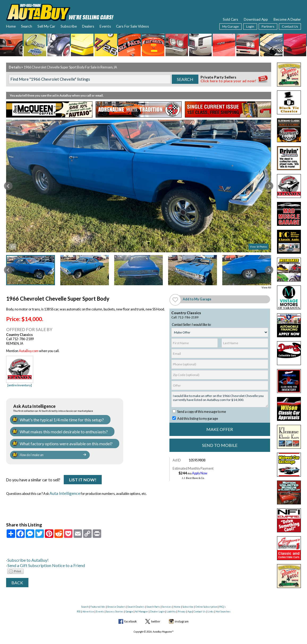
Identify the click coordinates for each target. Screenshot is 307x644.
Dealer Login (157, 604)
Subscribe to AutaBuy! (23, 554)
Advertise (88, 604)
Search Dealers (136, 600)
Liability (171, 604)
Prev (8, 186)
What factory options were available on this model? (56, 441)
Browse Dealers (117, 600)
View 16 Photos (259, 247)
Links (211, 604)
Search (27, 26)
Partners (268, 26)
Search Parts (153, 600)
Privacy (182, 604)
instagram (182, 614)
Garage (129, 604)
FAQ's (222, 600)
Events (105, 26)
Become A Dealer (287, 19)
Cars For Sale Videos (133, 26)
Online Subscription (206, 600)
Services (167, 600)
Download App (256, 19)
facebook (131, 614)
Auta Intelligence (62, 489)
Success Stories (115, 604)
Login (250, 26)
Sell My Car (46, 26)
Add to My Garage (197, 299)
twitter (156, 614)
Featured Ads (98, 600)
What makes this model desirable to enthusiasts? (55, 430)
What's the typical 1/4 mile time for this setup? (53, 419)
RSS (79, 604)
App (190, 604)
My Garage (231, 26)
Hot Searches (223, 604)
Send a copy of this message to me (199, 412)
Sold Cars (231, 19)
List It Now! (83, 476)
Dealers (88, 26)
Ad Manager (142, 604)
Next (269, 186)
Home (11, 26)
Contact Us (290, 26)
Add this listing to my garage (195, 419)
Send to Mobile (220, 445)
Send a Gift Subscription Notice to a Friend (37, 559)
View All (266, 288)
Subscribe (69, 26)
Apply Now (200, 473)
